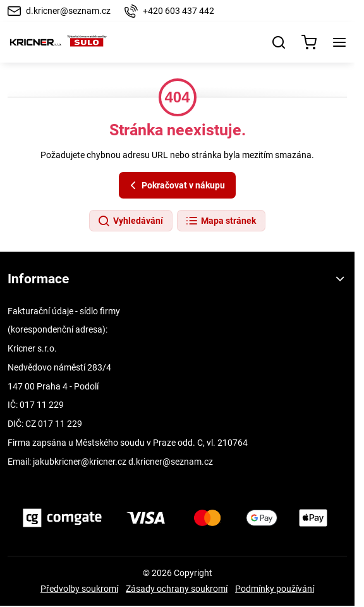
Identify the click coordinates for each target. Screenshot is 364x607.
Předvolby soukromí (79, 589)
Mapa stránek (221, 221)
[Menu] (339, 42)
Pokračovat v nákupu (176, 186)
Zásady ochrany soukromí (177, 589)
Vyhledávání (130, 221)
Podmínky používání (275, 589)
